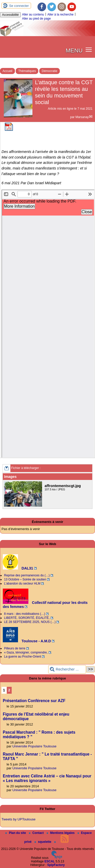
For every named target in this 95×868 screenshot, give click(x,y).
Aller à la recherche (60, 15)
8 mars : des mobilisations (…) (25, 614)
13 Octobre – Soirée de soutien (25, 579)
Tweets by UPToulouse (18, 819)
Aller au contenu (33, 15)
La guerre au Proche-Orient (23, 657)
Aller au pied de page (36, 19)
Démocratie (50, 71)
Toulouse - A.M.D (27, 641)
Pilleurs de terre (15, 648)
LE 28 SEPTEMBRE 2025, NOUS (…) (30, 622)
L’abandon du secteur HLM (22, 584)
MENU (74, 50)
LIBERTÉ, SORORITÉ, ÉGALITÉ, (27, 618)
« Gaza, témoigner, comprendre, (26, 652)
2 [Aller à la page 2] (9, 690)
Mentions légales (61, 833)
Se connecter (19, 6)
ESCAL (50, 861)
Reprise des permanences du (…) (27, 575)
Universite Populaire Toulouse (34, 746)
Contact (37, 833)
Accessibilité (10, 15)
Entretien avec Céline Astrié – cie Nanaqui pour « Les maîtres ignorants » (47, 778)
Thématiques (27, 71)
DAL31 (18, 568)
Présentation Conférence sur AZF (34, 701)
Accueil (7, 71)
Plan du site (16, 833)
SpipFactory (56, 865)
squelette (43, 842)
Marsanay (82, 117)
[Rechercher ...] (67, 669)
